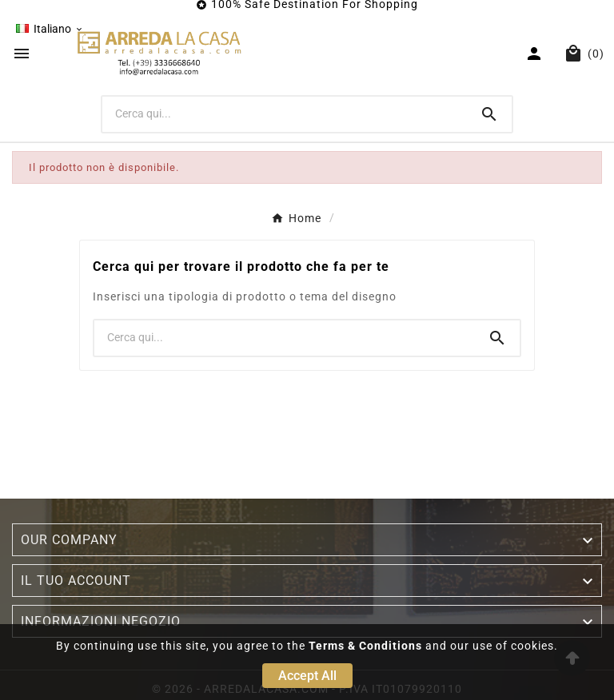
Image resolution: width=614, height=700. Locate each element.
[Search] (489, 114)
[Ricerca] (285, 113)
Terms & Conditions (365, 646)
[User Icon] (536, 54)
